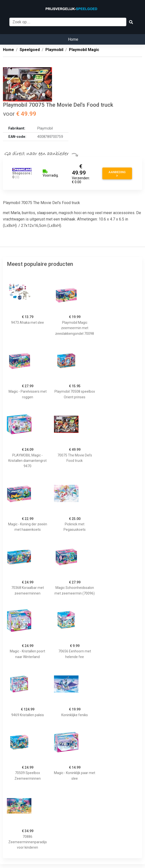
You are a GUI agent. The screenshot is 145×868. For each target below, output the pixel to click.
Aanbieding (117, 174)
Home (73, 39)
